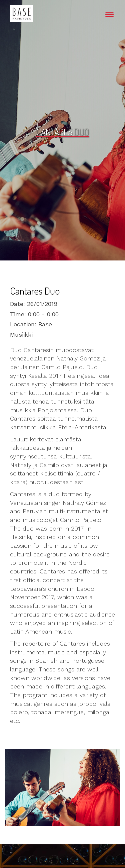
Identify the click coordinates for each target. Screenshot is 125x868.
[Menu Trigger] (109, 14)
